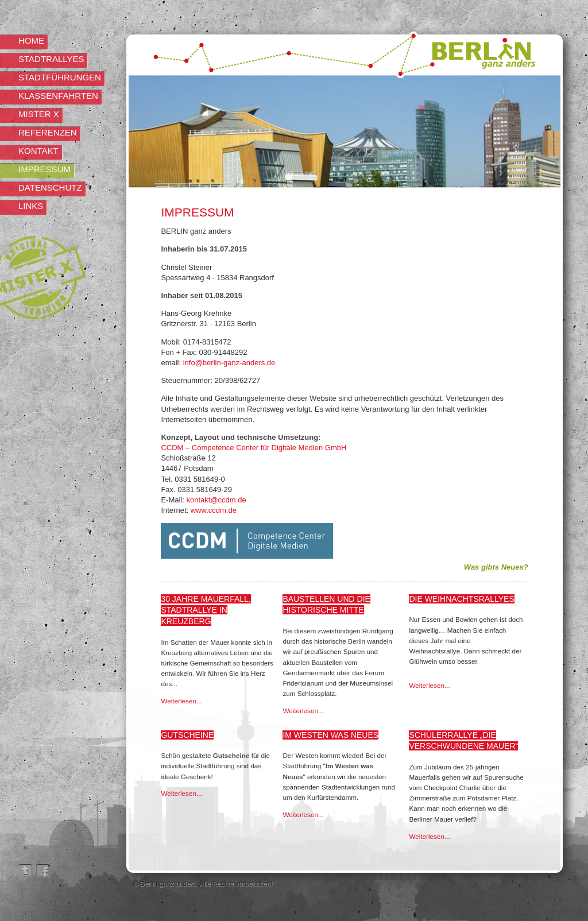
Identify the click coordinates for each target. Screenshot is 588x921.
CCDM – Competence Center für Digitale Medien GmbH (254, 448)
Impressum (45, 169)
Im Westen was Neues (330, 735)
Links (31, 206)
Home (31, 40)
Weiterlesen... (181, 701)
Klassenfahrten (58, 96)
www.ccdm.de (214, 510)
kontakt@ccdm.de (216, 500)
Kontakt (38, 151)
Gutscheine (187, 735)
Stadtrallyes (51, 59)
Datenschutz (50, 187)
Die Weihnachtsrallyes (461, 599)
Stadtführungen (60, 77)
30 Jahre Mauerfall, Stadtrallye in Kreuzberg (206, 610)
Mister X (39, 114)
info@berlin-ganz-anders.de (229, 363)
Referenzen (48, 132)
